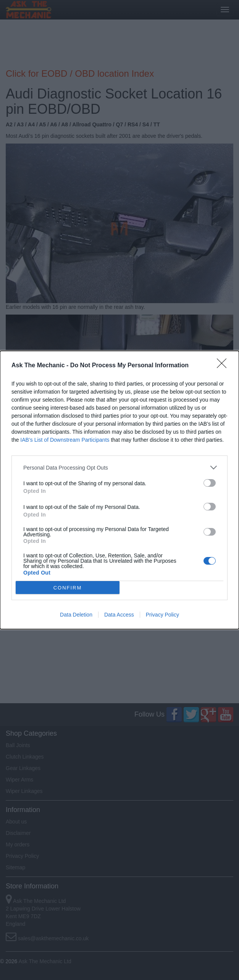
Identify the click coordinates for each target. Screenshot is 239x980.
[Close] (224, 366)
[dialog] (119, 490)
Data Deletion (76, 615)
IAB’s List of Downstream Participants (65, 440)
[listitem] (119, 467)
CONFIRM (68, 588)
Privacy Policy (162, 615)
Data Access (119, 615)
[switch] (210, 483)
